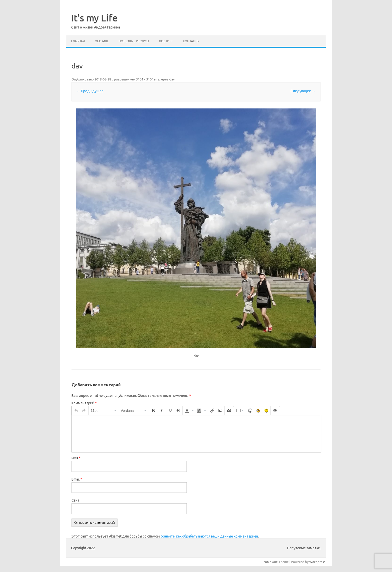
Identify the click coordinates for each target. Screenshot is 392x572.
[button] (76, 411)
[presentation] (76, 411)
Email (77, 479)
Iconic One (270, 562)
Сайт (75, 500)
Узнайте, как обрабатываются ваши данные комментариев (210, 536)
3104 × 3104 (145, 79)
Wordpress (317, 562)
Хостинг (166, 41)
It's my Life (94, 18)
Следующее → (303, 91)
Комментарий (84, 403)
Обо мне (102, 41)
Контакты (191, 41)
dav (172, 79)
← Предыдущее (90, 91)
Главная (78, 41)
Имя (76, 458)
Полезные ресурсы (134, 41)
